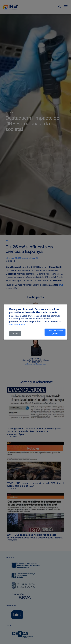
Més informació (17, 325)
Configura (15, 333)
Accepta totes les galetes (55, 332)
